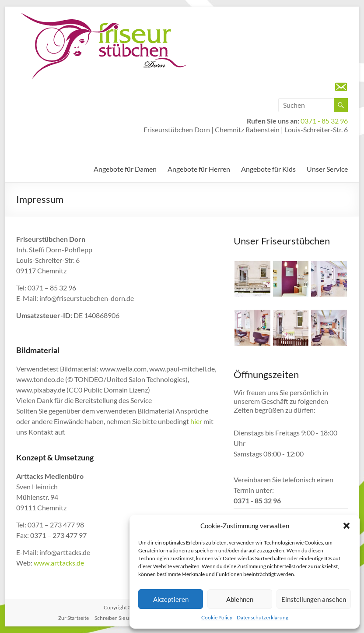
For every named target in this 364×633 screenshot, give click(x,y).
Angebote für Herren (199, 169)
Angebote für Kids (268, 169)
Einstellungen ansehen (314, 599)
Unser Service (327, 169)
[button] (346, 526)
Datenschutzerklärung (262, 617)
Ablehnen (240, 599)
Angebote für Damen (125, 169)
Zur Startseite (73, 618)
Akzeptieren (171, 599)
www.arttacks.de (59, 563)
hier (196, 421)
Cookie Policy (217, 617)
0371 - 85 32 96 (324, 121)
